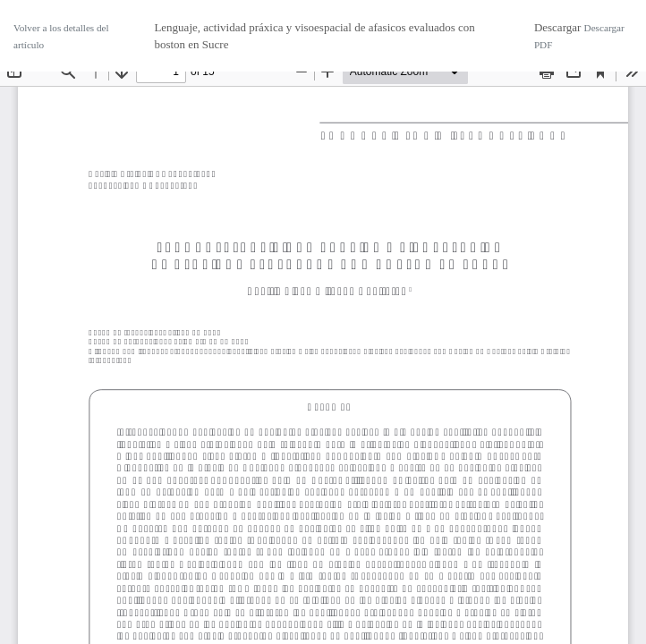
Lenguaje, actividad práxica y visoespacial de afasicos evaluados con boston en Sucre (314, 36)
